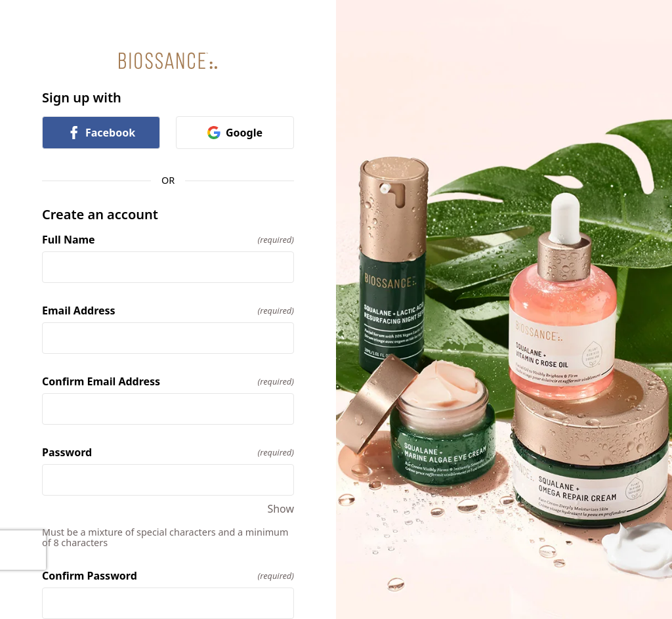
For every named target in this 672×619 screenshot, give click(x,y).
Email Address (168, 310)
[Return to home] (168, 61)
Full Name (168, 240)
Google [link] (235, 133)
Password (168, 452)
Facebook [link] (101, 133)
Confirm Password (168, 576)
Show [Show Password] (281, 509)
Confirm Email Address (168, 381)
